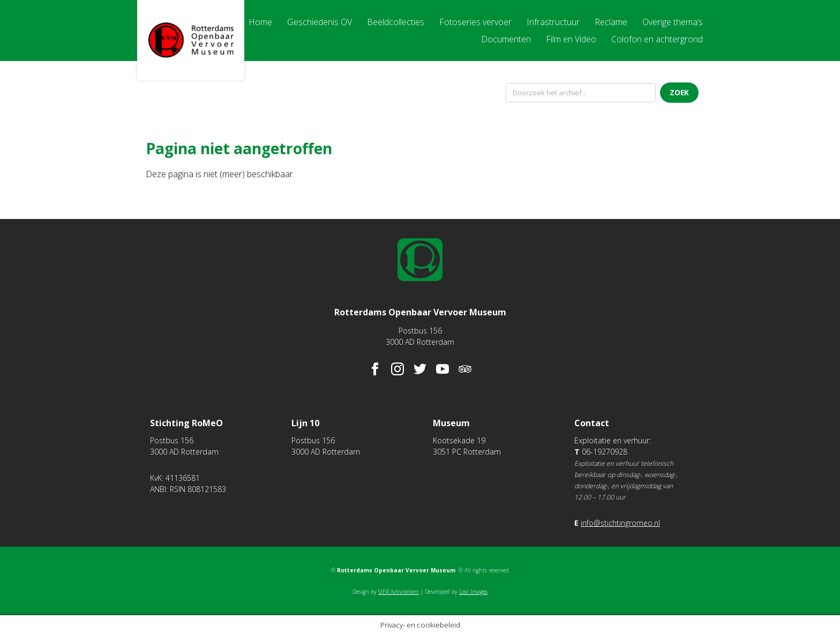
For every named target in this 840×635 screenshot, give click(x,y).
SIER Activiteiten (399, 592)
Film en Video (571, 39)
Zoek (679, 93)
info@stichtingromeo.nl (620, 523)
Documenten (506, 39)
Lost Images (473, 592)
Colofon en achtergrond (657, 39)
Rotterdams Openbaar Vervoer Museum (191, 40)
